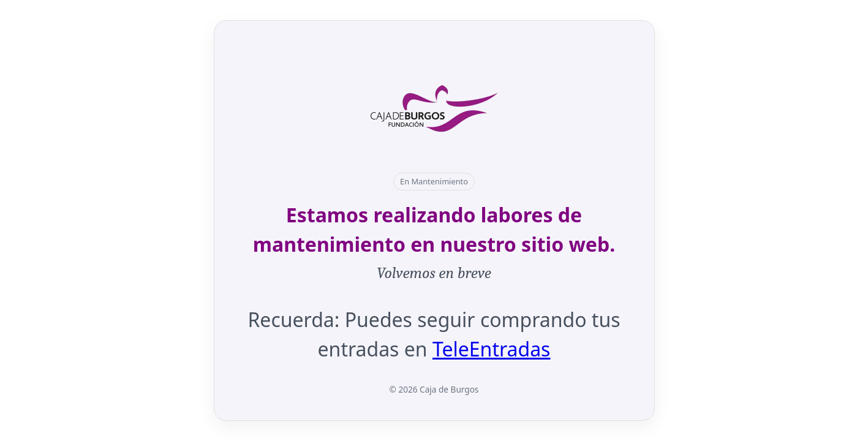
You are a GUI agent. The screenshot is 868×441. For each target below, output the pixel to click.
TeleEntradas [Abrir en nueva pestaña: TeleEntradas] (492, 349)
